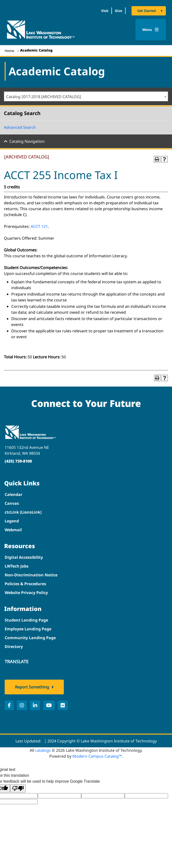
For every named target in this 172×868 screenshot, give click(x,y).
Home (9, 51)
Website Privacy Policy (26, 593)
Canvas (12, 503)
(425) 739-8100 (18, 461)
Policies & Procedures (25, 584)
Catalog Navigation (27, 141)
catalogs (43, 750)
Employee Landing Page (28, 629)
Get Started (146, 11)
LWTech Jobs (17, 566)
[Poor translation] (18, 788)
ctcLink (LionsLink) (23, 512)
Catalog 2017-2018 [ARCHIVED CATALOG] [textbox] (44, 97)
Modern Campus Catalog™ (97, 756)
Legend (12, 521)
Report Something (32, 687)
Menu (151, 30)
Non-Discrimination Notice (31, 575)
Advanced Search (20, 127)
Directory (14, 647)
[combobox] (86, 96)
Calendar (13, 494)
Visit (105, 11)
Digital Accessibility (24, 557)
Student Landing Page (26, 620)
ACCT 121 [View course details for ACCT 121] (39, 226)
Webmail (13, 530)
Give (119, 11)
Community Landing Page (30, 638)
